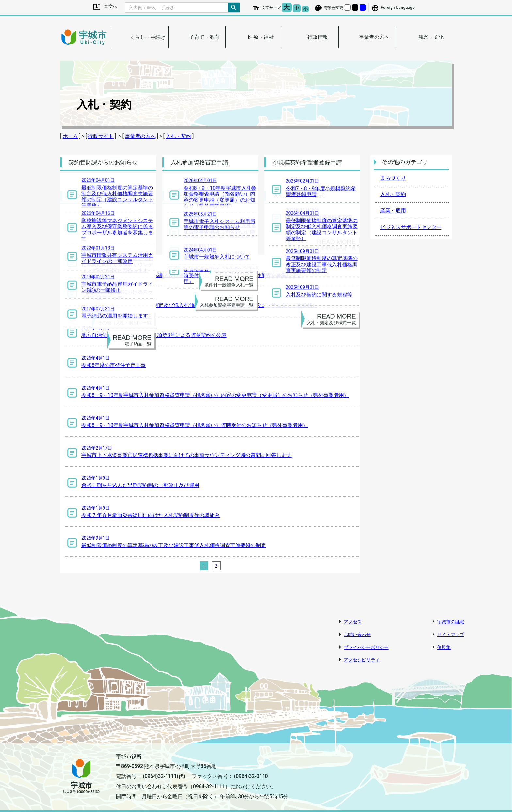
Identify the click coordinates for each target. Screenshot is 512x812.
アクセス (353, 616)
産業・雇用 (393, 211)
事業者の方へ (140, 136)
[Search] (177, 8)
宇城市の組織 (451, 616)
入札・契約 (178, 136)
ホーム (70, 136)
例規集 (444, 641)
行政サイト (101, 136)
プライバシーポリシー (366, 641)
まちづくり (393, 178)
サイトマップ (451, 629)
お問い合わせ (357, 629)
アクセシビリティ (362, 654)
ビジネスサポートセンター (411, 227)
